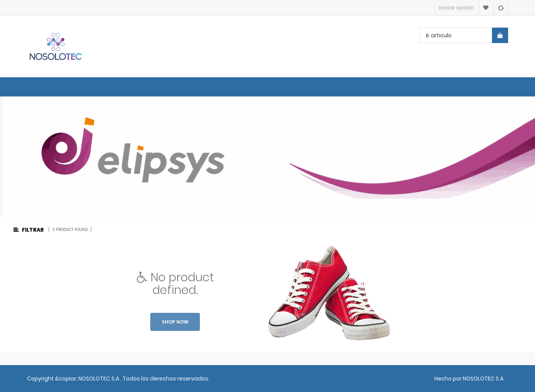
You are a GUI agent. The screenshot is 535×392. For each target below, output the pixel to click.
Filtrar (29, 230)
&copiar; (67, 379)
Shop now (175, 322)
